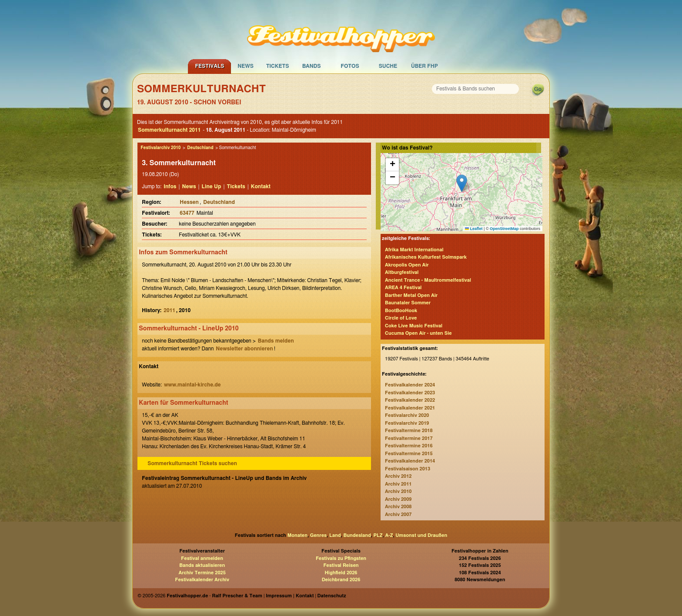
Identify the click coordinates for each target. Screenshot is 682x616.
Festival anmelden (202, 558)
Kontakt (261, 186)
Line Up (212, 186)
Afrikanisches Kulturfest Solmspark (426, 257)
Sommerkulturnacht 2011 (169, 130)
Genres (318, 535)
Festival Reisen (341, 565)
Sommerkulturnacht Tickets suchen (192, 463)
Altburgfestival (402, 272)
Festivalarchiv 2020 (407, 415)
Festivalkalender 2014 (410, 461)
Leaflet (474, 229)
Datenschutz (332, 596)
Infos (170, 186)
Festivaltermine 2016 (409, 446)
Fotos (350, 66)
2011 (169, 310)
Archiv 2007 (398, 514)
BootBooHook (401, 311)
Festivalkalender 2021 (410, 408)
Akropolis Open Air (407, 265)
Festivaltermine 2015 (409, 454)
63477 (187, 213)
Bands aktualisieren (202, 565)
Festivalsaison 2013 (408, 469)
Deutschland (200, 148)
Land (335, 535)
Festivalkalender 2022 (410, 400)
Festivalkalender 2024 (410, 385)
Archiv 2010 (398, 491)
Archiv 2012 (398, 476)
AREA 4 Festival (403, 288)
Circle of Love (401, 318)
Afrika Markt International (414, 250)
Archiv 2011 (398, 484)
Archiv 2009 (398, 499)
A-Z (389, 535)
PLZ (378, 535)
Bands (312, 66)
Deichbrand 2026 (341, 580)
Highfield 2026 (341, 573)
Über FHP (425, 66)
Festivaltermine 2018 (409, 431)
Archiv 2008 (398, 507)
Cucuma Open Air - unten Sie (418, 333)
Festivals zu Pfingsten (341, 558)
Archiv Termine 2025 (202, 573)
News (246, 66)
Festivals (209, 66)
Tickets (278, 66)
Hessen (189, 202)
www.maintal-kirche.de (192, 385)
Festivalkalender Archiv (202, 580)
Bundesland (357, 535)
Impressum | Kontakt (290, 596)
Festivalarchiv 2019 (407, 423)
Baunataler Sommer (408, 303)
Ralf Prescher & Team (237, 596)
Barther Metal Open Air (411, 295)
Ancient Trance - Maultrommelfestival (428, 280)
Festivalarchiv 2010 (160, 148)
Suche (388, 66)
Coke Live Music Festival (414, 326)
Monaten (298, 535)
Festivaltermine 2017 (409, 438)
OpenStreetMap (504, 229)
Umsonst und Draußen (421, 535)
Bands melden (276, 341)
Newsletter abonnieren (244, 349)
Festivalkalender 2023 (410, 393)
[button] (462, 183)
